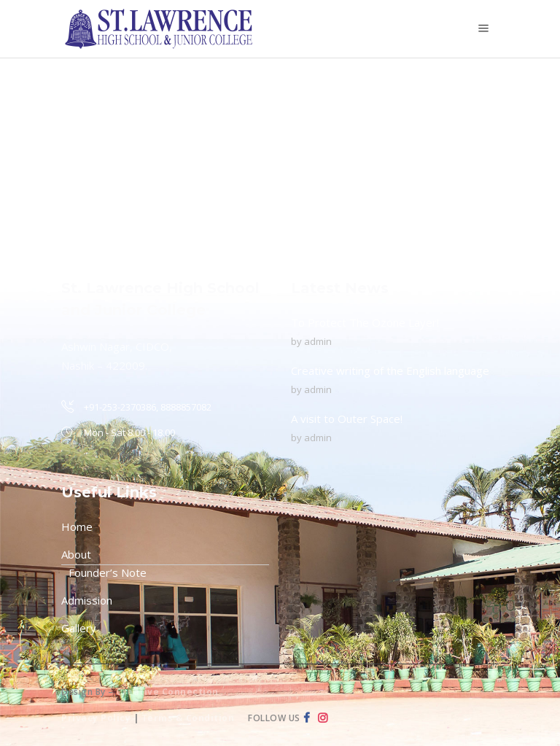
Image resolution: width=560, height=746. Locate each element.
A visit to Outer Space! (347, 419)
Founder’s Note (108, 572)
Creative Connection (167, 692)
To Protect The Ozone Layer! (365, 322)
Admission (87, 600)
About (76, 554)
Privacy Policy (96, 718)
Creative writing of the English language (390, 370)
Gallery (79, 628)
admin (318, 341)
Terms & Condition (188, 718)
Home (77, 527)
